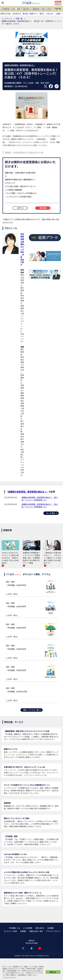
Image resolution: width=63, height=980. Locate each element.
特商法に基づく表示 (36, 931)
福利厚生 (27, 9)
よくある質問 (28, 928)
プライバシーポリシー (54, 931)
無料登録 (58, 2)
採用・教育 (16, 9)
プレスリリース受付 (10, 931)
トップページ (7, 18)
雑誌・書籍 (31, 588)
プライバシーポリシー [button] (10, 977)
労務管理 (6, 9)
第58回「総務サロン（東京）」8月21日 (38, 14)
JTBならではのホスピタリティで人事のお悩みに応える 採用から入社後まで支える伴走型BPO (10, 558)
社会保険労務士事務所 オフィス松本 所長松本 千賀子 (23, 249)
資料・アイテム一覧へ (32, 710)
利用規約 (23, 931)
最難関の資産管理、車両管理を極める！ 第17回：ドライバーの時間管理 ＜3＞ (40, 499)
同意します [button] (53, 972)
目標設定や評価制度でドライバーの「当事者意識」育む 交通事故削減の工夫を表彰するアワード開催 (31, 558)
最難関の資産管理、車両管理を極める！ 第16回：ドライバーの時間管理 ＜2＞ (40, 505)
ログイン (58, 4)
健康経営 (36, 9)
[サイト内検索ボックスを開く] (60, 9)
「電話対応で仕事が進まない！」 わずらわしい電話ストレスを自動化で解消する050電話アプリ (52, 558)
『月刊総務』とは (14, 928)
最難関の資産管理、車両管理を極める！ (20, 65)
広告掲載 (50, 928)
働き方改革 (47, 9)
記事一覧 (19, 18)
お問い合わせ (40, 928)
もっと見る (52, 513)
